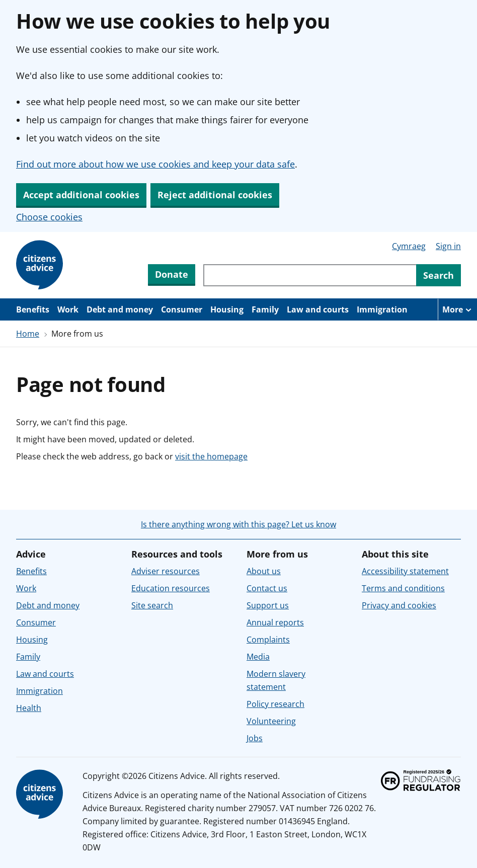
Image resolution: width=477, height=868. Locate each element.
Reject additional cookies (215, 195)
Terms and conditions (403, 588)
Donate (172, 274)
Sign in (448, 246)
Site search (152, 605)
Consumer (182, 309)
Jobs (255, 738)
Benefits (33, 309)
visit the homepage (211, 456)
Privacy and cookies (399, 605)
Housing (227, 309)
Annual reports (275, 622)
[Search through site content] (310, 275)
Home (28, 334)
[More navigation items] (457, 309)
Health (29, 708)
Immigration (382, 309)
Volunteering (271, 721)
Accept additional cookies (81, 195)
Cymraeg (409, 246)
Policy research (275, 704)
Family (265, 309)
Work (68, 309)
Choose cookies (49, 217)
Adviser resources (166, 571)
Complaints (268, 640)
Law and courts (318, 309)
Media (258, 657)
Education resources (171, 588)
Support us (268, 605)
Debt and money (120, 309)
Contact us (267, 588)
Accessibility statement (405, 571)
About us (264, 571)
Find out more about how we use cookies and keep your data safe (155, 164)
